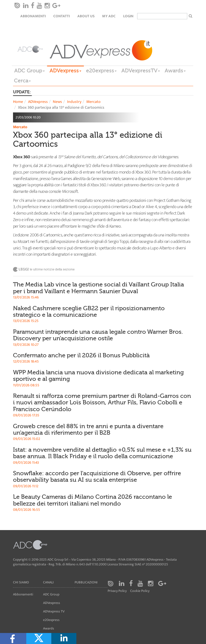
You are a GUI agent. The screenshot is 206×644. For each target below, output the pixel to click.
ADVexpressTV (141, 71)
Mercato (93, 102)
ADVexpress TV (54, 611)
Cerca (22, 81)
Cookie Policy (140, 591)
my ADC (109, 16)
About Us (86, 16)
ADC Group (30, 71)
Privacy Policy (117, 591)
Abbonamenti (33, 16)
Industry (74, 102)
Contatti (62, 16)
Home (18, 102)
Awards (175, 71)
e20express (101, 71)
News (57, 102)
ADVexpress (65, 71)
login (128, 16)
